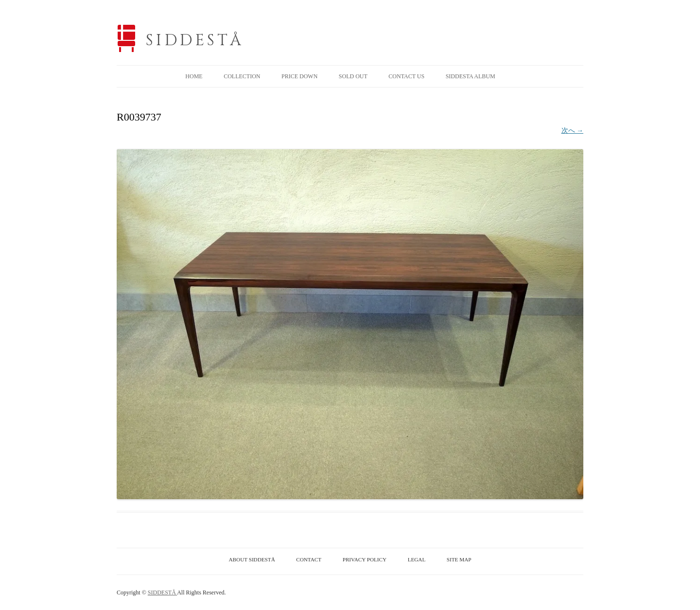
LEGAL (417, 559)
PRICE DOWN (299, 76)
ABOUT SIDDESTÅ (252, 559)
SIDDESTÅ (195, 41)
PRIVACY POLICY (365, 559)
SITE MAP (459, 559)
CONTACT (309, 559)
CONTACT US (406, 76)
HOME (194, 76)
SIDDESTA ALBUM (471, 76)
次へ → (573, 131)
